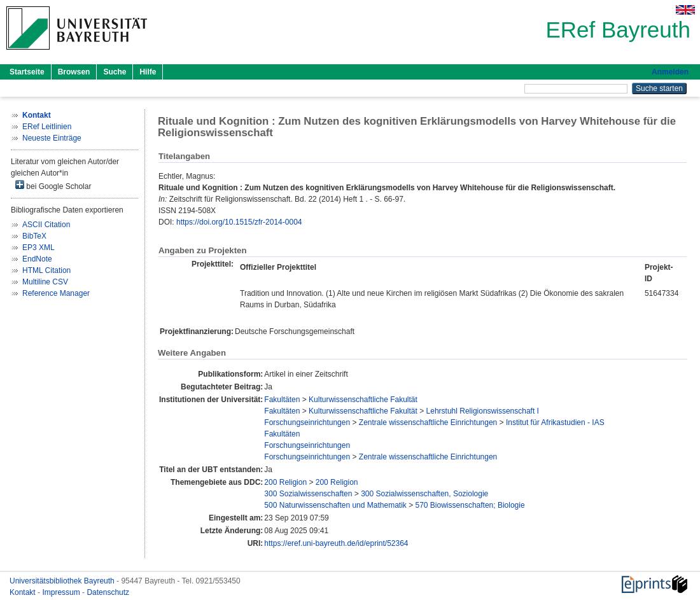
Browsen (74, 72)
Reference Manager (56, 293)
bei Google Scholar (53, 185)
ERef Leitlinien (47, 127)
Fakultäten (282, 400)
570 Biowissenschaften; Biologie (470, 505)
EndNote (37, 259)
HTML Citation (46, 270)
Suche (115, 72)
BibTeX (34, 236)
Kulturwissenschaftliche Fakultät (363, 400)
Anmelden (670, 72)
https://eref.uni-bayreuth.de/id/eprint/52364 (336, 543)
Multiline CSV (45, 282)
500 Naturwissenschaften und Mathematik (335, 505)
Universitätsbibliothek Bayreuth (63, 581)
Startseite (27, 72)
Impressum (62, 592)
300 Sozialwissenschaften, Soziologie (424, 494)
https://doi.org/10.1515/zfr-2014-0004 (239, 222)
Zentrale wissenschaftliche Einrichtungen (428, 422)
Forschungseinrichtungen (307, 422)
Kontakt (24, 592)
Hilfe (148, 72)
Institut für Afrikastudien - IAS (555, 422)
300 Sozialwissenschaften (308, 494)
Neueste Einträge (52, 138)
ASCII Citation (46, 225)
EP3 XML (38, 248)
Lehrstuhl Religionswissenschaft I (483, 411)
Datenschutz (108, 592)
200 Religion (285, 482)
